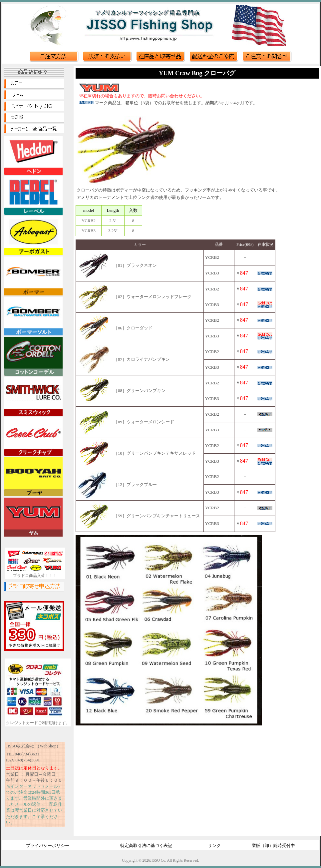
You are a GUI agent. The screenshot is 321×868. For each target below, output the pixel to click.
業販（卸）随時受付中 (273, 846)
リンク (214, 846)
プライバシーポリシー (48, 846)
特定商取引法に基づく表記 (146, 846)
